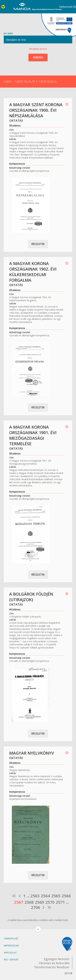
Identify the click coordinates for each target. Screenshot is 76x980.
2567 (19, 902)
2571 (60, 902)
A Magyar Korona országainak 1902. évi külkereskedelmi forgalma (33, 272)
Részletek (38, 244)
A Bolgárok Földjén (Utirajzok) (31, 597)
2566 (66, 896)
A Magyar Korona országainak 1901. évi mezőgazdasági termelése (33, 435)
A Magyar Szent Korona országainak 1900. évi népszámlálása (36, 110)
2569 (40, 902)
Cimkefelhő (11, 938)
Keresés (38, 57)
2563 (35, 896)
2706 (35, 907)
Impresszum (11, 946)
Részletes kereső (38, 49)
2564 (45, 896)
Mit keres (38, 38)
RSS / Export (11, 960)
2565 (56, 896)
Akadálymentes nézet (4, 7)
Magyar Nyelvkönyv (32, 753)
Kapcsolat (10, 953)
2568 (29, 902)
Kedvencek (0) (68, 7)
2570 (50, 902)
